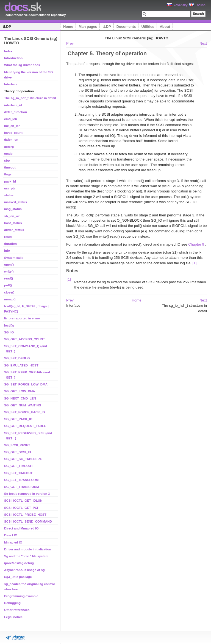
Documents (126, 27)
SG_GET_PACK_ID (18, 419)
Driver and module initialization (28, 549)
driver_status (14, 230)
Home (68, 27)
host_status (13, 223)
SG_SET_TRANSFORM (21, 480)
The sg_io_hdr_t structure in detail (30, 98)
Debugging (12, 603)
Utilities (148, 27)
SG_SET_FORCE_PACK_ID (24, 412)
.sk (23, 7)
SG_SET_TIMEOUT (18, 473)
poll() (8, 285)
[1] (195, 263)
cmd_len (11, 119)
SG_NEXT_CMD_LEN (20, 398)
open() (9, 265)
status (9, 195)
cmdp (8, 154)
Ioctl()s (9, 325)
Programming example (21, 596)
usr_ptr (10, 188)
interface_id (13, 105)
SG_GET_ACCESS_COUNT (24, 339)
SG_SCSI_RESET (17, 445)
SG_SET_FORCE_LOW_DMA (26, 384)
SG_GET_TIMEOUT (19, 466)
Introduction (13, 58)
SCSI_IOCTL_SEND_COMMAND (28, 521)
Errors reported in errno (22, 318)
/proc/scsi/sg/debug (19, 563)
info (7, 251)
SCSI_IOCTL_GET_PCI (21, 508)
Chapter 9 (196, 244)
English (197, 5)
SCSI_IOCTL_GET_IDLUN (23, 501)
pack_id (10, 181)
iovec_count (13, 133)
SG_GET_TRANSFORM (22, 487)
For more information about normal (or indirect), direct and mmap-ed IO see (127, 244)
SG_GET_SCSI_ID (18, 452)
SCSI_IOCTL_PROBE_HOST (25, 515)
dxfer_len (11, 140)
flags (8, 174)
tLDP (7, 27)
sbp (7, 161)
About (165, 27)
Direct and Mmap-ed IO (21, 528)
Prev (70, 43)
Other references (17, 610)
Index (8, 51)
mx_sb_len (12, 126)
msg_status (13, 209)
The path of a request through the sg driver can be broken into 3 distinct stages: (130, 64)
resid (8, 237)
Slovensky (177, 5)
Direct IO (11, 535)
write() (9, 271)
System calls (14, 258)
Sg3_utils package (18, 577)
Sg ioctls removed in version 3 (27, 494)
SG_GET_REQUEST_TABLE (25, 426)
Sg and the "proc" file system (26, 556)
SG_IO (9, 332)
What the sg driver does (22, 65)
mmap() (10, 299)
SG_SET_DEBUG (17, 358)
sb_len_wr (12, 216)
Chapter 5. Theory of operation (107, 53)
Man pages (88, 27)
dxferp (9, 147)
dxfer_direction (16, 112)
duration (10, 244)
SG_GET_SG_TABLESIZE (23, 459)
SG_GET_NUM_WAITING (23, 405)
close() (9, 292)
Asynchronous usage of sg (24, 570)
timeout (10, 167)
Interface (11, 84)
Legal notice (13, 617)
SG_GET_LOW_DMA (20, 391)
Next (203, 43)
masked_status (16, 202)
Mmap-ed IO (13, 542)
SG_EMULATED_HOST (21, 365)
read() (9, 278)
